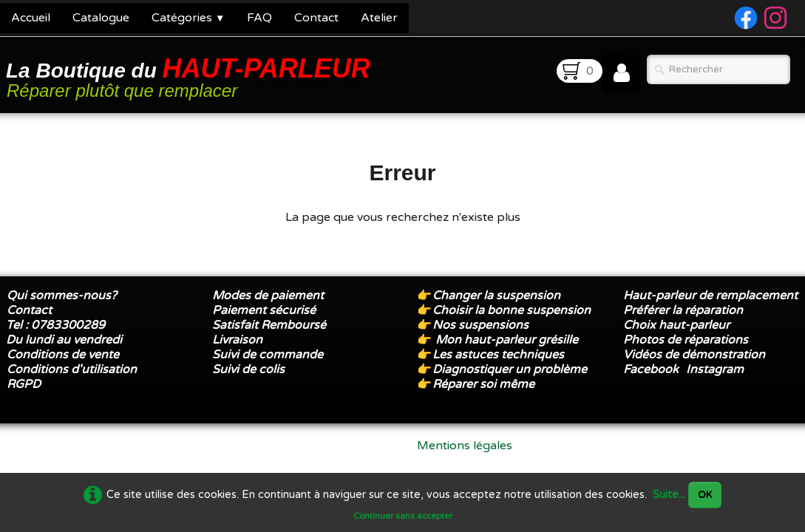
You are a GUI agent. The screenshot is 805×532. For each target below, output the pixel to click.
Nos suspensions (480, 325)
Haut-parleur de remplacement (710, 296)
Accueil (31, 18)
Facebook (651, 369)
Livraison (237, 340)
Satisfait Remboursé (269, 325)
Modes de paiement (268, 296)
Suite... (669, 495)
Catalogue (101, 18)
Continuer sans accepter (403, 516)
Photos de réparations (686, 340)
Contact (316, 18)
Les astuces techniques (498, 355)
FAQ (259, 18)
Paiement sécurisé (264, 310)
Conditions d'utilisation (72, 369)
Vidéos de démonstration (694, 355)
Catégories (188, 18)
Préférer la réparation (683, 310)
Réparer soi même (483, 384)
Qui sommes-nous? (62, 296)
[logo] (191, 76)
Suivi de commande (268, 355)
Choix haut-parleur (678, 325)
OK (705, 495)
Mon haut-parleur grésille (507, 340)
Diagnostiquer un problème (510, 369)
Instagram (715, 369)
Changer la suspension (496, 296)
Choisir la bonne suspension (512, 310)
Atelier (379, 18)
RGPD (24, 384)
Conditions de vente (63, 355)
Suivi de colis (248, 369)
